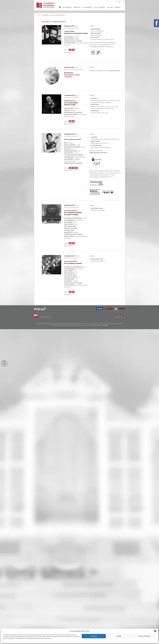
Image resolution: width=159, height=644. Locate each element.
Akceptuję (94, 636)
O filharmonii (87, 7)
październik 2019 (61, 15)
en (120, 2)
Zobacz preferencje (144, 636)
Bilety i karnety (100, 7)
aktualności (67, 7)
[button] (155, 631)
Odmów (119, 636)
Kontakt (118, 7)
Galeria (110, 7)
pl (118, 2)
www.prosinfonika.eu (115, 71)
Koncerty (77, 7)
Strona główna (46, 15)
